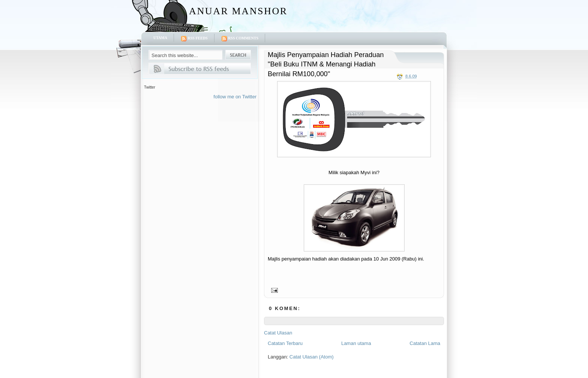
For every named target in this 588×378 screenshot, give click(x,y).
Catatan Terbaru (285, 343)
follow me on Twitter (235, 97)
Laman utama (356, 343)
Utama (160, 38)
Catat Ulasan (278, 333)
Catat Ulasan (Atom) (312, 357)
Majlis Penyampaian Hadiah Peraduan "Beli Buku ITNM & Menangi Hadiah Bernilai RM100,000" (326, 64)
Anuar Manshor (238, 11)
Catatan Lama (425, 343)
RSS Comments (240, 39)
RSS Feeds (194, 39)
